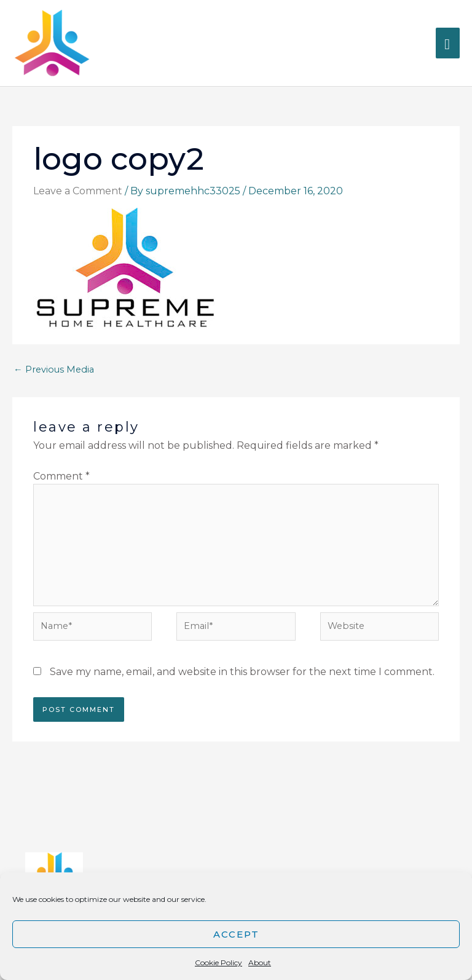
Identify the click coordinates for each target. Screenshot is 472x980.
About (260, 962)
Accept (236, 934)
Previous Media (54, 369)
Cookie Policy (218, 962)
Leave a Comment (78, 191)
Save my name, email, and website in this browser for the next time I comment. (242, 672)
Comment (61, 476)
